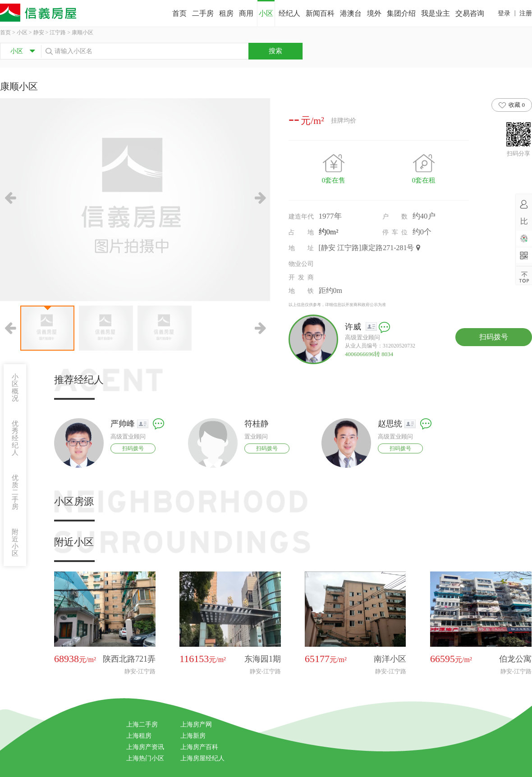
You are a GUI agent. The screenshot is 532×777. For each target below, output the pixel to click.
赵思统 (390, 424)
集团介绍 (401, 13)
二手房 (203, 13)
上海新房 (193, 736)
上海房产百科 (199, 747)
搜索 (275, 51)
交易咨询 (470, 13)
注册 (526, 13)
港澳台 (351, 13)
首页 (179, 13)
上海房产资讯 (145, 747)
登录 (504, 13)
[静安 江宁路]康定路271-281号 (370, 248)
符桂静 (257, 424)
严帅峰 (123, 424)
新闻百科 (320, 13)
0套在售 (334, 180)
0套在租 (424, 180)
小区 (266, 13)
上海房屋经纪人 (202, 758)
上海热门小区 (145, 758)
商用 (246, 13)
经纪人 (289, 13)
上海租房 (139, 736)
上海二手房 (142, 724)
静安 (39, 32)
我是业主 (436, 13)
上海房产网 (196, 724)
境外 (374, 13)
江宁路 (58, 32)
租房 (226, 13)
